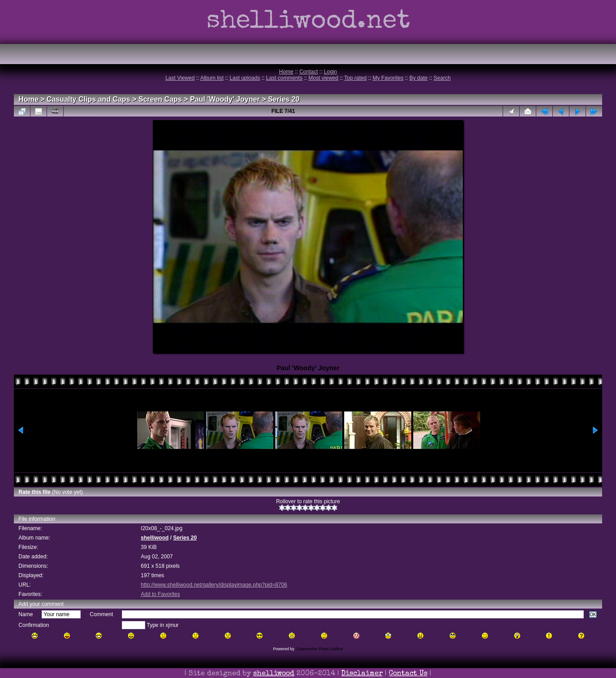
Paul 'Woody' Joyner (225, 99)
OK (593, 615)
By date (419, 78)
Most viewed (324, 78)
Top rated (355, 78)
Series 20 (284, 99)
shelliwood (155, 538)
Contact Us (408, 674)
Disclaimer (362, 674)
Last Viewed (180, 78)
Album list (212, 78)
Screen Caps (160, 99)
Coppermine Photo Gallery (319, 649)
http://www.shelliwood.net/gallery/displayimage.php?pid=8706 (214, 585)
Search (442, 78)
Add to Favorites (160, 594)
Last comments (284, 78)
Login (330, 72)
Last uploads (245, 78)
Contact (308, 72)
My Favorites (388, 78)
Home (286, 72)
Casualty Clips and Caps (88, 99)
